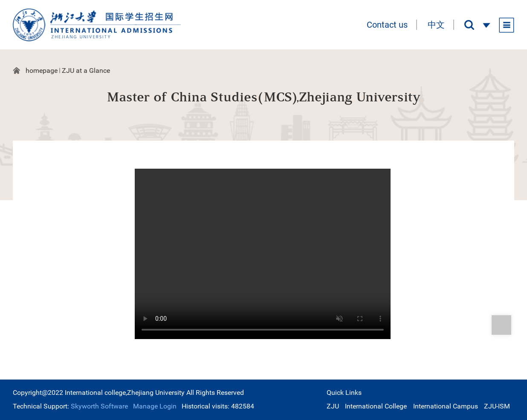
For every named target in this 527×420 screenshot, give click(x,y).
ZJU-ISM (497, 406)
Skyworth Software (98, 406)
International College (376, 406)
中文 (436, 25)
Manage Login (155, 406)
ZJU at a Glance (86, 70)
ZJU (333, 406)
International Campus (446, 406)
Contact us (387, 25)
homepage (42, 70)
